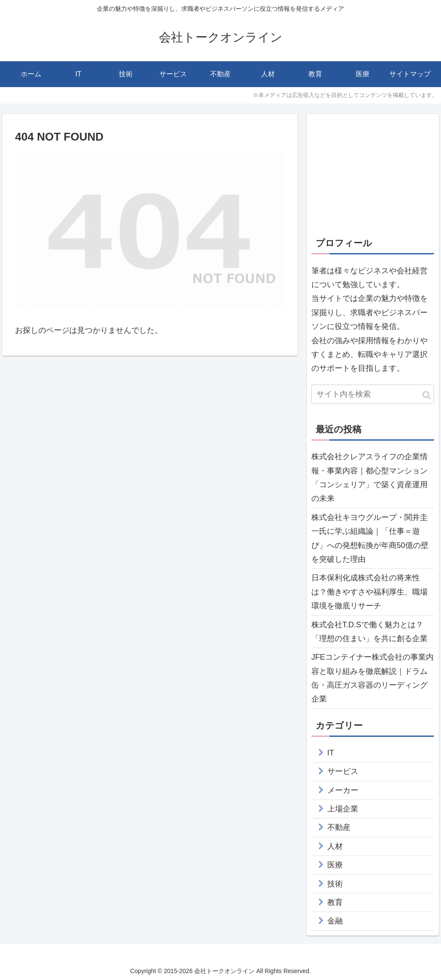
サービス (343, 771)
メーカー (343, 790)
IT (331, 753)
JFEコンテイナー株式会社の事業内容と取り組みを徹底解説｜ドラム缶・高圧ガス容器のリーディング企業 (373, 678)
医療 (335, 865)
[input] (373, 394)
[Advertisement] (373, 172)
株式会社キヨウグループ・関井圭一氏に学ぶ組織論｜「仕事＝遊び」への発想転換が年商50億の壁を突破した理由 (370, 538)
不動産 (339, 827)
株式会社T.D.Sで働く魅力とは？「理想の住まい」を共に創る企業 (370, 632)
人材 (335, 846)
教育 (335, 902)
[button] (427, 395)
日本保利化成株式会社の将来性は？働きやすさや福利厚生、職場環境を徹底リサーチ (370, 592)
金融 (335, 921)
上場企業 (343, 809)
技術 (335, 884)
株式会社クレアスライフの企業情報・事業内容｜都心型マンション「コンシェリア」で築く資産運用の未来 (370, 477)
